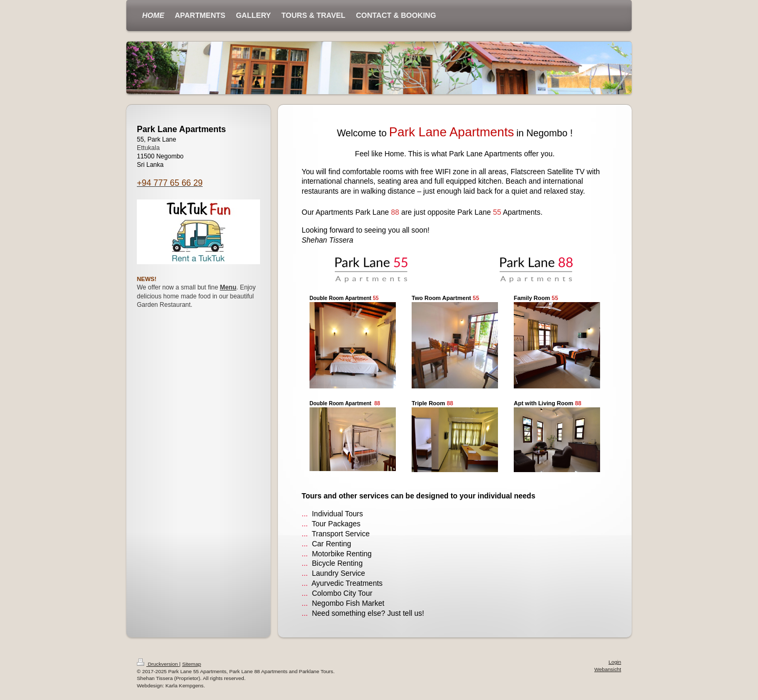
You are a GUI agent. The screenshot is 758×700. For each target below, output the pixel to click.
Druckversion (158, 664)
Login (615, 662)
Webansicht (608, 669)
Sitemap (192, 664)
